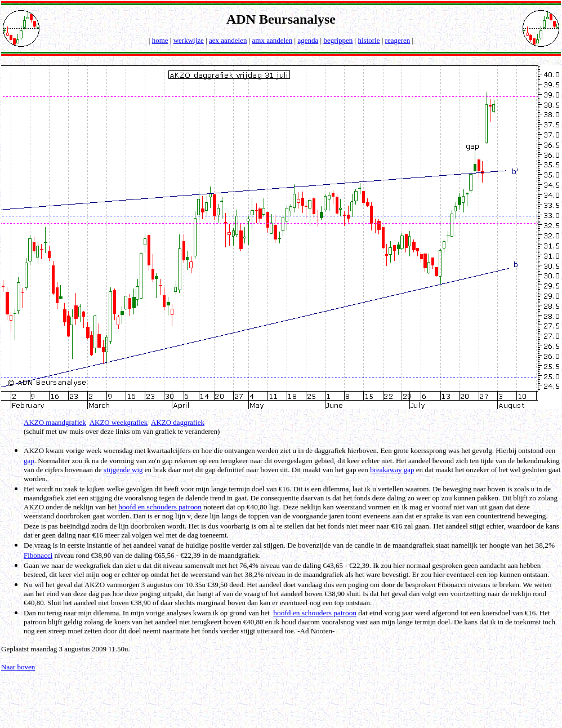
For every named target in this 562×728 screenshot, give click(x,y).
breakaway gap (392, 470)
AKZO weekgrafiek (119, 422)
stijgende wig (123, 470)
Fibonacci (38, 555)
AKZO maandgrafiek (55, 422)
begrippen (338, 40)
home (160, 40)
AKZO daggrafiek (178, 422)
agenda (308, 40)
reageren (398, 40)
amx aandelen (273, 40)
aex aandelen (228, 40)
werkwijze (189, 40)
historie (369, 40)
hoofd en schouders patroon (160, 507)
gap (29, 461)
